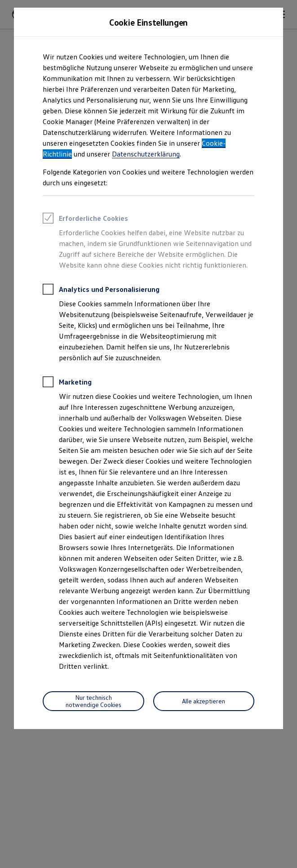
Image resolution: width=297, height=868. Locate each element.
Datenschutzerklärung (146, 154)
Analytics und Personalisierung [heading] (101, 291)
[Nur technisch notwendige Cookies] (93, 701)
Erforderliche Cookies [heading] (85, 219)
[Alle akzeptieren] (204, 701)
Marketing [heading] (67, 383)
